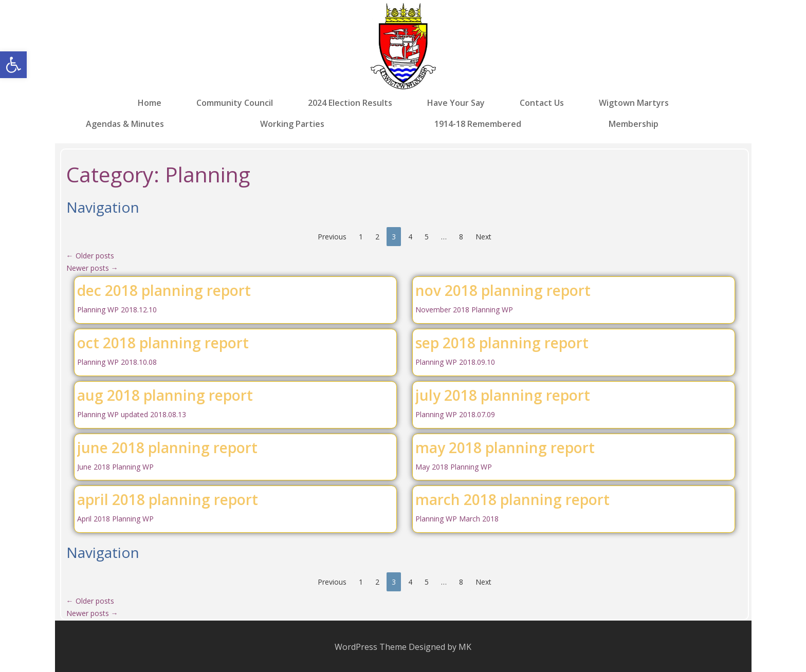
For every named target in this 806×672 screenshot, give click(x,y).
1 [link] (361, 237)
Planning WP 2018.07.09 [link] (455, 414)
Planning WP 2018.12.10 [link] (117, 310)
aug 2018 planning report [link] (165, 395)
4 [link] (410, 237)
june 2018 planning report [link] (167, 447)
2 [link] (377, 237)
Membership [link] (634, 123)
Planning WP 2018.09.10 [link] (455, 362)
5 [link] (427, 237)
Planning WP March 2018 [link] (457, 519)
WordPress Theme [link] (371, 647)
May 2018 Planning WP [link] (454, 467)
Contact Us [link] (542, 103)
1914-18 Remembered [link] (478, 123)
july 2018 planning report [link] (503, 395)
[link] (13, 65)
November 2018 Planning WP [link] (464, 310)
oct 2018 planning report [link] (163, 343)
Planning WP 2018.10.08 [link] (117, 362)
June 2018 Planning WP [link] (115, 467)
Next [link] (483, 237)
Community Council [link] (235, 103)
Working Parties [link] (292, 123)
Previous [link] (332, 237)
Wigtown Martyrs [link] (634, 103)
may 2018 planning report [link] (505, 447)
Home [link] (150, 103)
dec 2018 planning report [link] (164, 290)
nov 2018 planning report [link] (503, 290)
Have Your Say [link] (456, 103)
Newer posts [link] (92, 268)
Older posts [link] (90, 256)
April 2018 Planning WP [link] (115, 519)
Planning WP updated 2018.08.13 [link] (132, 414)
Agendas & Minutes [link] (125, 123)
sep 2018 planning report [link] (502, 343)
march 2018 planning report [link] (512, 499)
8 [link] (461, 237)
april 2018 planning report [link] (168, 499)
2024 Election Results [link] (350, 103)
